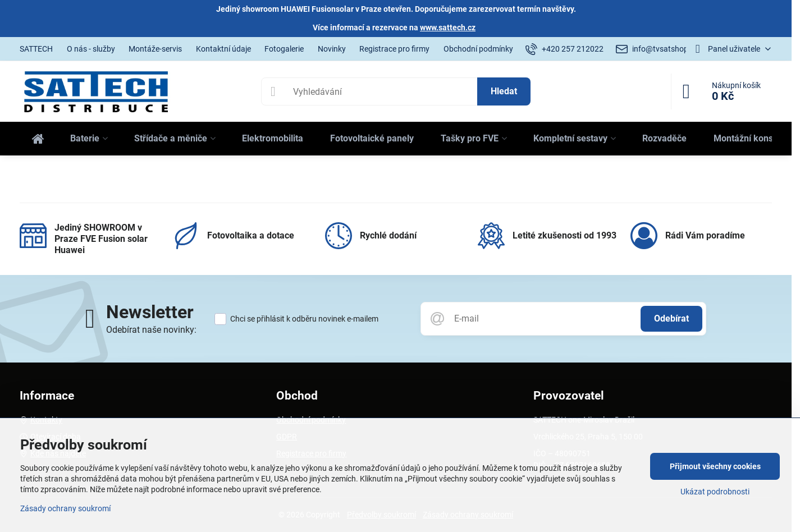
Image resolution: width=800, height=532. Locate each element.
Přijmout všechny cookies (715, 466)
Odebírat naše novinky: (151, 330)
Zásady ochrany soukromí (65, 508)
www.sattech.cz (448, 27)
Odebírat (671, 318)
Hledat (504, 91)
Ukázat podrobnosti (715, 492)
